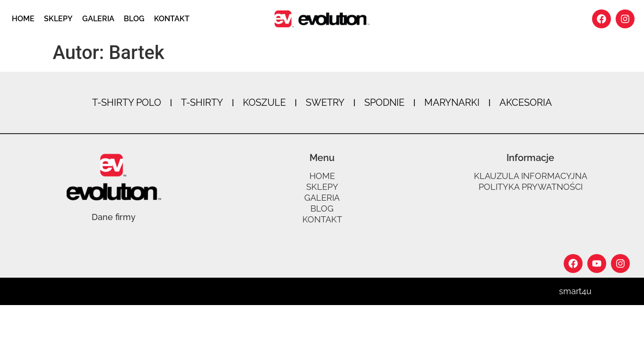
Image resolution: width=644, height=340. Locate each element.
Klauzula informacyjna (531, 176)
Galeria (98, 19)
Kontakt (172, 19)
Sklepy (58, 19)
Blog (134, 19)
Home (23, 19)
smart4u (575, 291)
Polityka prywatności (531, 187)
